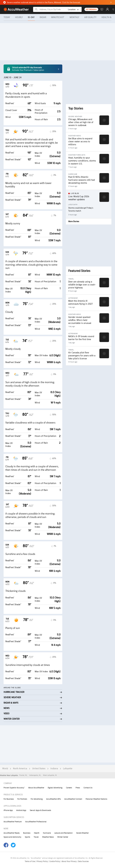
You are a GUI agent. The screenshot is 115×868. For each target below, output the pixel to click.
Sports (27, 837)
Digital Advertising (55, 788)
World (5, 769)
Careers (69, 788)
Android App (21, 810)
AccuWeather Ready (12, 833)
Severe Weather (82, 833)
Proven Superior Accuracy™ (14, 788)
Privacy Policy (42, 861)
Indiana (54, 769)
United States (39, 769)
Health (37, 833)
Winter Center (63, 837)
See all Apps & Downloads (40, 810)
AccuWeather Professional (36, 822)
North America (20, 769)
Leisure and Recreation (63, 833)
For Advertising (37, 799)
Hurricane (47, 833)
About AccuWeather (36, 788)
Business (27, 833)
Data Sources (83, 861)
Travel (36, 837)
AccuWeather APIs (54, 799)
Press (78, 788)
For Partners (22, 799)
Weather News (48, 837)
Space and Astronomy (12, 837)
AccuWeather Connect (73, 799)
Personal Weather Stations (96, 799)
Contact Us (88, 788)
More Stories (74, 221)
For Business (9, 799)
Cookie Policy (55, 861)
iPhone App (8, 810)
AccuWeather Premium (13, 822)
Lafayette (68, 769)
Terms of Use (30, 861)
